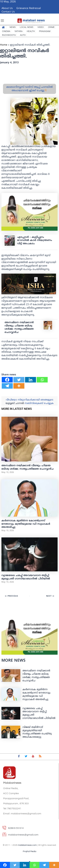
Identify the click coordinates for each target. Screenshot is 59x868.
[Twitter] (19, 380)
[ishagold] (29, 284)
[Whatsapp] (42, 380)
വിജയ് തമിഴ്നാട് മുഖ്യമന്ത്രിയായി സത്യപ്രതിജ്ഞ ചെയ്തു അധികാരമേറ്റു (37, 732)
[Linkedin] (31, 380)
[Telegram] (7, 386)
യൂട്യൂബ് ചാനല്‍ (15, 403)
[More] (19, 386)
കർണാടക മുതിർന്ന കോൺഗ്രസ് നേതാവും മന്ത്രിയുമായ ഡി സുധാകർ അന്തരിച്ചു (26, 524)
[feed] (40, 757)
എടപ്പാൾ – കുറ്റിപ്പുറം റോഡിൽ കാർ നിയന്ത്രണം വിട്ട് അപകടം (35, 240)
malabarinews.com (27, 845)
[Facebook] (7, 380)
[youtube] (33, 757)
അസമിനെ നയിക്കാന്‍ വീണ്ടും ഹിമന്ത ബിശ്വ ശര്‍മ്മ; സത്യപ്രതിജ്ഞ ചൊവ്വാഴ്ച (19, 327)
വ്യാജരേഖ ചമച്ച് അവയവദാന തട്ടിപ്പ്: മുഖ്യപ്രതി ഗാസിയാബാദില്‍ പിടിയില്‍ (26, 577)
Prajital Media (29, 851)
